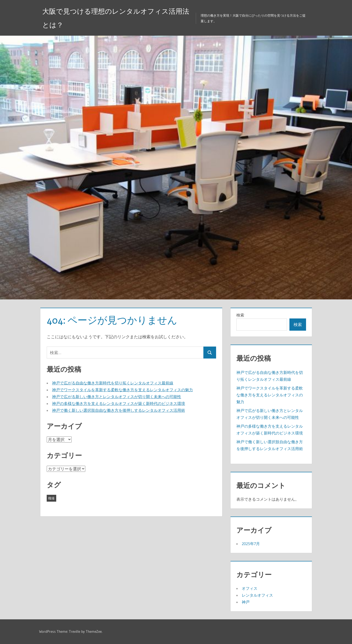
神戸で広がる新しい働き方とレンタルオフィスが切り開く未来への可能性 (117, 397)
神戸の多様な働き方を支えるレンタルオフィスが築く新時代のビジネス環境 (119, 403)
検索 (240, 315)
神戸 (246, 602)
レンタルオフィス (257, 595)
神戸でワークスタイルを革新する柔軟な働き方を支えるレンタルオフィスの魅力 (122, 390)
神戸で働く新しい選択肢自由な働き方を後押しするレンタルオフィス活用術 (119, 410)
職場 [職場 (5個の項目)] (51, 498)
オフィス (250, 588)
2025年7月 (251, 544)
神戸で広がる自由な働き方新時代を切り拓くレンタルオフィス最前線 (113, 383)
